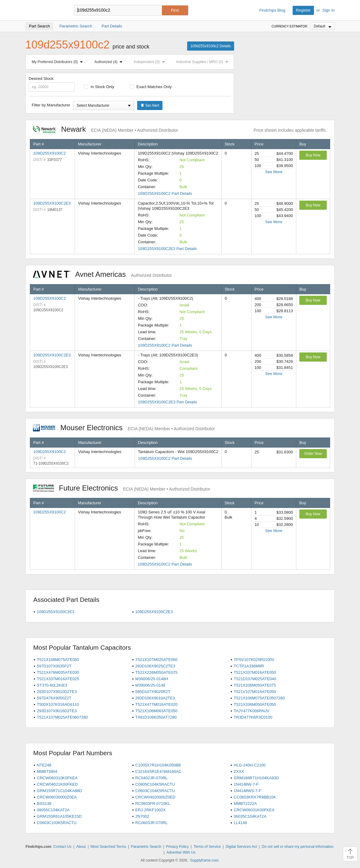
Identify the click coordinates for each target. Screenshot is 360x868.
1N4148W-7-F (246, 784)
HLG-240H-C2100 (250, 765)
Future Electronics (121, 488)
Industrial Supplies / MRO (203, 62)
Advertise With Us (181, 852)
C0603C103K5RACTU (57, 823)
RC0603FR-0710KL (153, 804)
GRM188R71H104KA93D (256, 778)
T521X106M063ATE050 (157, 711)
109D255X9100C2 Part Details (165, 193)
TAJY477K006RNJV (252, 711)
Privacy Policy (178, 847)
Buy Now (313, 155)
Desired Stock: (52, 84)
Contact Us (62, 847)
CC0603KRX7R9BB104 (255, 797)
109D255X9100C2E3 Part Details (167, 249)
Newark (105, 129)
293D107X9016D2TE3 (57, 711)
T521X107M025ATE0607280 (62, 717)
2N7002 (142, 816)
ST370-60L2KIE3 (52, 685)
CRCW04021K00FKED (57, 784)
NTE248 (44, 765)
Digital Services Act (241, 847)
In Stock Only (99, 87)
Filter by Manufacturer (51, 105)
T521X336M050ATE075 (255, 685)
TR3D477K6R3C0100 (253, 717)
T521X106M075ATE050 (58, 660)
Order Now (313, 454)
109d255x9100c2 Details (211, 46)
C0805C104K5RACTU (155, 784)
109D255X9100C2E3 (52, 203)
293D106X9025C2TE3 (155, 666)
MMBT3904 (47, 772)
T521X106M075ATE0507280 (259, 698)
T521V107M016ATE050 (255, 692)
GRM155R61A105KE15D (59, 816)
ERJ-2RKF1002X (151, 810)
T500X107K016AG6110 (58, 704)
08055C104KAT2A (53, 810)
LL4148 (240, 823)
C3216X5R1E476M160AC (159, 772)
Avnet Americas (102, 274)
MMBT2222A (245, 804)
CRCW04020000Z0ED (155, 797)
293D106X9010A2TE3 (155, 698)
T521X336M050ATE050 (255, 704)
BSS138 (44, 804)
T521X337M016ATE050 (255, 672)
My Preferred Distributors (59, 62)
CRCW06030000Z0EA (57, 797)
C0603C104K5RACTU (155, 791)
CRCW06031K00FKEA (254, 810)
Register (303, 10)
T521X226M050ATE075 (157, 672)
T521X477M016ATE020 (157, 704)
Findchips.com (45, 10)
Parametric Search (146, 847)
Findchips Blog (272, 10)
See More (274, 172)
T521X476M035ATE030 (58, 672)
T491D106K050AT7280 (156, 717)
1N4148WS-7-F (248, 791)
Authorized (110, 62)
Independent (151, 62)
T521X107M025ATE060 (157, 660)
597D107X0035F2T (54, 666)
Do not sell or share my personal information (298, 847)
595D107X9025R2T (153, 692)
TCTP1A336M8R (249, 666)
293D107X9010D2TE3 (57, 692)
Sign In (329, 10)
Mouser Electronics (124, 428)
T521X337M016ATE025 (58, 679)
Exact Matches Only (151, 87)
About (81, 847)
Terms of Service (207, 847)
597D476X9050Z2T (54, 698)
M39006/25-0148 (150, 685)
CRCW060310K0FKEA (57, 778)
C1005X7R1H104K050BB (158, 765)
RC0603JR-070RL (151, 823)
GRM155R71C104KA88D (59, 791)
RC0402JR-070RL (151, 778)
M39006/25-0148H (152, 679)
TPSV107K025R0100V (254, 660)
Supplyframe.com (204, 860)
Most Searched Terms (108, 847)
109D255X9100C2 (50, 153)
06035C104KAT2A (250, 816)
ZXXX (239, 772)
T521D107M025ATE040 (255, 679)
